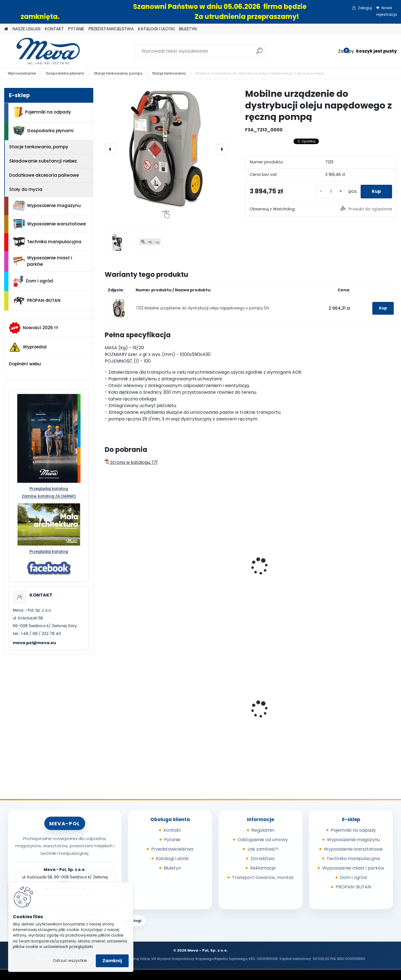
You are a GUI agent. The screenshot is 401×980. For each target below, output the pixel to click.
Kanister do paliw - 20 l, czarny (356, 574)
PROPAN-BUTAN (37, 301)
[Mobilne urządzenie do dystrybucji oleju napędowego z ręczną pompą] (166, 149)
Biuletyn (172, 868)
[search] (259, 53)
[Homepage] (6, 29)
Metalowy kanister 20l (281, 571)
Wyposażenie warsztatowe (49, 224)
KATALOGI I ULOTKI (156, 29)
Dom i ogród (33, 281)
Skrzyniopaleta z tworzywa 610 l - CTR (286, 704)
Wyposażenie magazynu (47, 206)
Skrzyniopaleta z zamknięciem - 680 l (131, 702)
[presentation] (110, 149)
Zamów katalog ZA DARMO (49, 496)
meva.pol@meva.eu (34, 643)
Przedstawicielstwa (172, 849)
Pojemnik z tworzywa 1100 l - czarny (361, 714)
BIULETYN (188, 29)
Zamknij (112, 961)
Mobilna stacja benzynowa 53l (138, 574)
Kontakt (172, 830)
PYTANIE (76, 29)
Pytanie (172, 840)
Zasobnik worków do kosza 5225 (212, 713)
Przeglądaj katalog (49, 489)
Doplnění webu (25, 364)
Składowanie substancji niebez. (43, 161)
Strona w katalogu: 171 (131, 462)
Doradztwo (263, 859)
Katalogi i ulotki (172, 859)
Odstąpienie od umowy (263, 840)
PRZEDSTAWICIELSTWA (111, 29)
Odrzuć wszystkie (70, 961)
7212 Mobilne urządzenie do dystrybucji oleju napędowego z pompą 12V (203, 308)
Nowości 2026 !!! (34, 328)
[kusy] (331, 192)
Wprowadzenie (22, 73)
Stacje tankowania (169, 73)
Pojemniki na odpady (42, 112)
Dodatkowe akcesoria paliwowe (44, 175)
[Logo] (42, 51)
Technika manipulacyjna (47, 242)
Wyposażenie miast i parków (43, 261)
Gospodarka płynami (65, 73)
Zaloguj (365, 8)
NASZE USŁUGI (26, 29)
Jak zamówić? (263, 849)
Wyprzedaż (28, 347)
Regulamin (263, 830)
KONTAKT (54, 29)
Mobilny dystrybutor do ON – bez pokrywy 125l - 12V (212, 574)
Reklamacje (263, 868)
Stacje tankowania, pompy (118, 73)
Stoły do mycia (26, 189)
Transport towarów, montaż (263, 877)
